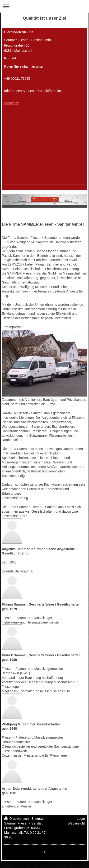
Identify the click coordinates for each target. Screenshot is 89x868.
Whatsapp (12, 103)
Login (81, 819)
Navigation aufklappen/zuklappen (44, 6)
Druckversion (17, 819)
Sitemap (38, 819)
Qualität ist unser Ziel (44, 18)
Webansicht (76, 823)
